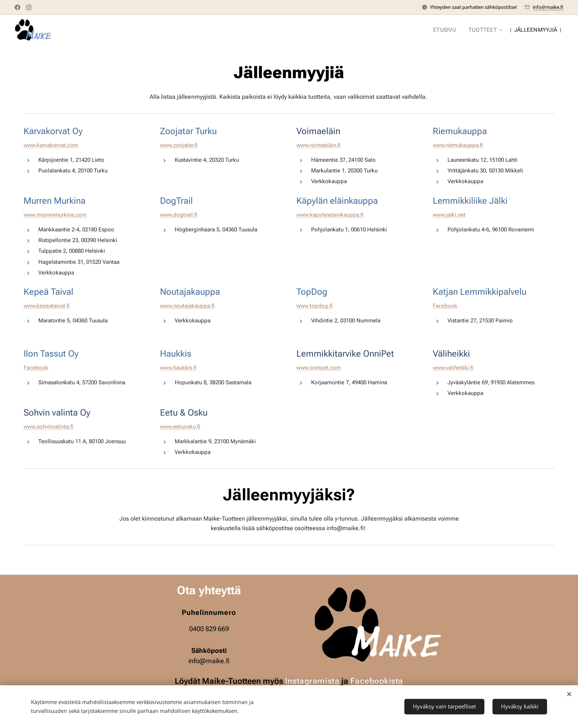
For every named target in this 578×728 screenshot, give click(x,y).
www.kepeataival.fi (47, 306)
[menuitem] (446, 30)
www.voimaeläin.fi (318, 145)
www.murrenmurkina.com (55, 215)
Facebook (445, 306)
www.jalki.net (449, 215)
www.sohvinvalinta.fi (48, 427)
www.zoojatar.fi (179, 145)
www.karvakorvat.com (51, 145)
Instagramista (312, 681)
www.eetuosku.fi (180, 427)
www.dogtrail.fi (179, 215)
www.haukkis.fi (178, 368)
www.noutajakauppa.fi (187, 306)
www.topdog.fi (314, 306)
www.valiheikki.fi (453, 368)
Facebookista (377, 681)
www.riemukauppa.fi (458, 145)
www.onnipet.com (319, 368)
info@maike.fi (548, 7)
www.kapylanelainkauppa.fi (330, 215)
